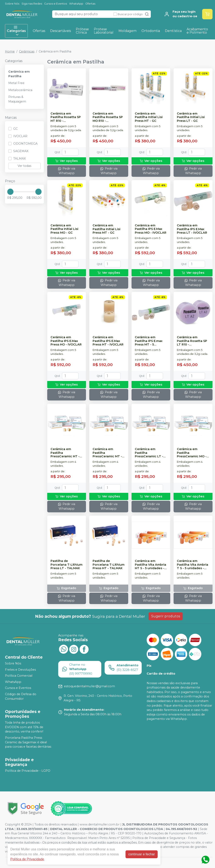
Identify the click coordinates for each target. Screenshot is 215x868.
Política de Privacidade (27, 859)
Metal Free (16, 83)
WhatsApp (76, 4)
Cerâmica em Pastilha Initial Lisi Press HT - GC (149, 117)
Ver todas (24, 166)
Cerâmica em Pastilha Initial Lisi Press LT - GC (191, 117)
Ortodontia (151, 31)
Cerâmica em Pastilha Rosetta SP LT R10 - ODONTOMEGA (192, 341)
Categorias (16, 31)
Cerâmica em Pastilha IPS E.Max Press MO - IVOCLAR (151, 229)
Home (10, 51)
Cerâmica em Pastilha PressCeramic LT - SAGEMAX (149, 453)
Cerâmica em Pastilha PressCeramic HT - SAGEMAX (65, 453)
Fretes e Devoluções (20, 670)
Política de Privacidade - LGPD (28, 771)
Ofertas (90, 4)
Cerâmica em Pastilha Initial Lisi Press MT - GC (106, 229)
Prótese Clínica (82, 31)
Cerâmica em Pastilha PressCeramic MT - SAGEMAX (107, 453)
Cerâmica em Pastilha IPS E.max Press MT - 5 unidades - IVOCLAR (151, 341)
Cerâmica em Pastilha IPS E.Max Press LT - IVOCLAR (192, 229)
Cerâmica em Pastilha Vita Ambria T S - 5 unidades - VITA (193, 565)
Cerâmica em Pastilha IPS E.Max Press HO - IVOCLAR (66, 341)
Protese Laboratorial (104, 31)
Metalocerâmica (20, 90)
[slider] (10, 192)
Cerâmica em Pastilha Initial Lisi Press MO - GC (64, 229)
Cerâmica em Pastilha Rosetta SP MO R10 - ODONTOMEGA (108, 117)
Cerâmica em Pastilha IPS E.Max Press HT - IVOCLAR (108, 341)
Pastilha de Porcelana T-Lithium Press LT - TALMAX (66, 565)
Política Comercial (19, 676)
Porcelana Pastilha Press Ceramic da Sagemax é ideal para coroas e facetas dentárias (28, 742)
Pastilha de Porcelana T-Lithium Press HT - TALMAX (109, 565)
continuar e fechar (141, 854)
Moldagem (127, 31)
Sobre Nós (12, 4)
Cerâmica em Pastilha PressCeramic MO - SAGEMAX (192, 453)
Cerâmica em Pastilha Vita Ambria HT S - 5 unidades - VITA (150, 565)
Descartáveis (60, 31)
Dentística (173, 31)
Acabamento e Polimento (197, 31)
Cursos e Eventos (56, 4)
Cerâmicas (27, 51)
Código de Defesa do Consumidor (21, 696)
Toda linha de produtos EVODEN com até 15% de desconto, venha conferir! (24, 727)
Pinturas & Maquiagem (17, 99)
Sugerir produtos (166, 616)
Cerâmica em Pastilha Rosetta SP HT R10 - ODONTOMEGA (66, 117)
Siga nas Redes (32, 4)
